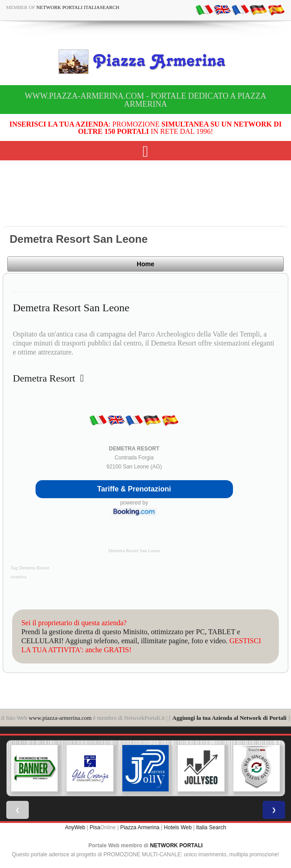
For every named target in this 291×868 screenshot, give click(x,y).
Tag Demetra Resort (30, 568)
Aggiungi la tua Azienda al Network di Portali (229, 718)
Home (145, 264)
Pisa (95, 827)
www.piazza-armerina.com (60, 718)
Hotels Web (178, 827)
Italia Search (211, 827)
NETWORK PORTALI (177, 845)
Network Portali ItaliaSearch (78, 7)
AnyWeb (75, 827)
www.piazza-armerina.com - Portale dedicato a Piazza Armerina (145, 100)
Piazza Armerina (140, 827)
